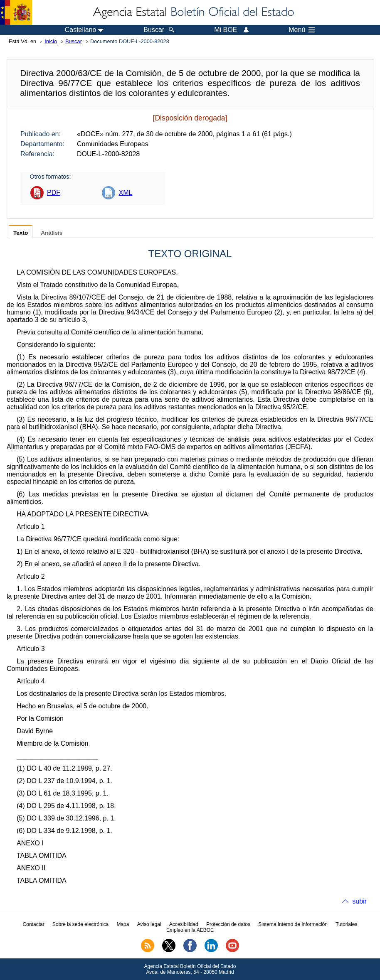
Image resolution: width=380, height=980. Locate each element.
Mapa (123, 924)
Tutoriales (346, 924)
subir (359, 901)
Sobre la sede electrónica (80, 924)
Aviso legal (149, 924)
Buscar (74, 41)
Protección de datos (228, 924)
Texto (21, 233)
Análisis (52, 233)
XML (125, 193)
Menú (302, 30)
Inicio (51, 41)
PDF (54, 193)
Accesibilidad (184, 924)
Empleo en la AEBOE (190, 930)
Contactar (34, 924)
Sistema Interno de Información (293, 924)
